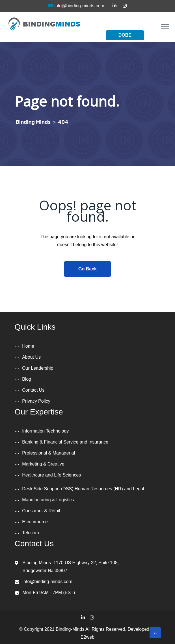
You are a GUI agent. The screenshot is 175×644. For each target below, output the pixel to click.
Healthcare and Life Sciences (51, 475)
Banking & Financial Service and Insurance (65, 442)
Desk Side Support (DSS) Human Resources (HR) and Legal (83, 489)
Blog (27, 379)
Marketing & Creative (43, 464)
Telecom (31, 533)
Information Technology (45, 431)
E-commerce (35, 522)
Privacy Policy (36, 401)
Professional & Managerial (48, 453)
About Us (31, 357)
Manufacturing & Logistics (48, 500)
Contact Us (33, 390)
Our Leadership (38, 368)
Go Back (87, 269)
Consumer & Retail (41, 511)
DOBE (125, 35)
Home (28, 346)
